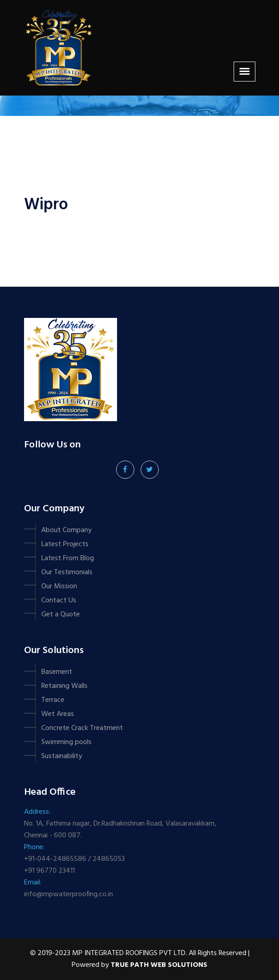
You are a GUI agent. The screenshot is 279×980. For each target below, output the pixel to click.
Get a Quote (61, 615)
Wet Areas (58, 714)
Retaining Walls (64, 686)
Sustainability (62, 756)
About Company (66, 530)
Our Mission (59, 586)
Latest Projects (65, 544)
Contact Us (59, 600)
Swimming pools (66, 742)
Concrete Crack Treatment (82, 728)
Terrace (53, 700)
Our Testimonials (67, 572)
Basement (57, 672)
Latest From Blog (68, 558)
